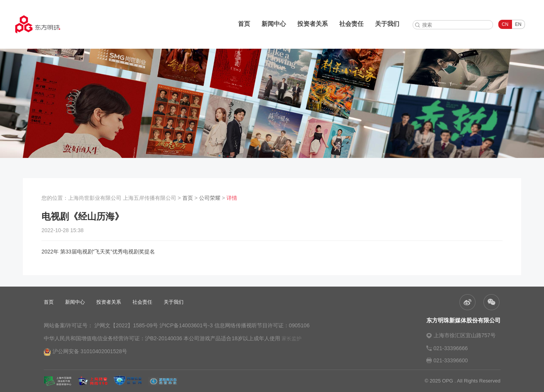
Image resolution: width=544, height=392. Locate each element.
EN (518, 24)
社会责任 (351, 24)
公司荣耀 (210, 198)
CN (505, 24)
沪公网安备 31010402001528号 (86, 352)
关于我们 (387, 24)
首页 (244, 24)
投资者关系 (313, 24)
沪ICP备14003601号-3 (186, 325)
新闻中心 (274, 24)
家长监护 (292, 339)
